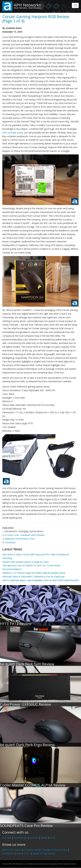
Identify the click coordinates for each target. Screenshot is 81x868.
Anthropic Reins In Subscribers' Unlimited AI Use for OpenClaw (33, 577)
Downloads (8, 853)
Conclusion (10, 542)
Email (52, 838)
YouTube (7, 838)
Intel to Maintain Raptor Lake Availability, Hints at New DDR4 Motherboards (40, 580)
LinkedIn (34, 838)
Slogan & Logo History (44, 853)
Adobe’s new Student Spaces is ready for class (25, 562)
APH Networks (27, 5)
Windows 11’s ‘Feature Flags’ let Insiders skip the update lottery (34, 573)
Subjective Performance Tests (20, 539)
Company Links (31, 850)
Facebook (19, 838)
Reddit (44, 838)
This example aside (13, 133)
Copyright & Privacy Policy (54, 850)
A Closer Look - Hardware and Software (25, 535)
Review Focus (23, 853)
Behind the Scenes (12, 850)
